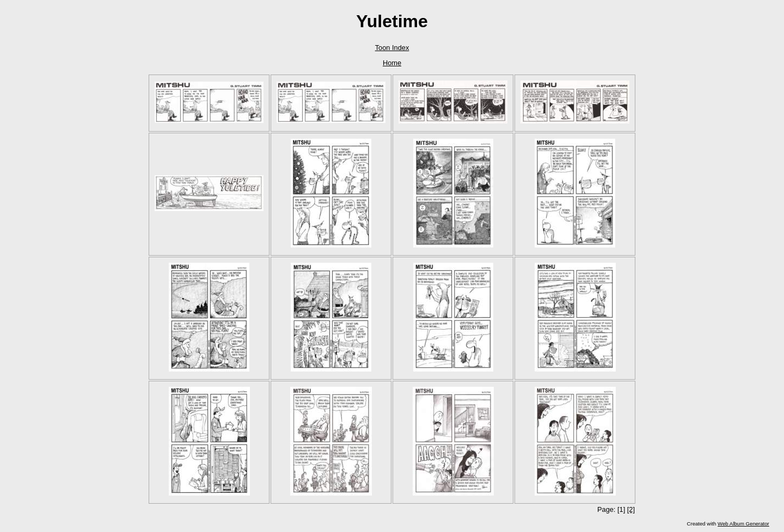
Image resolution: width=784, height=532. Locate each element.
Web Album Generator (743, 524)
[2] (631, 509)
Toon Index (392, 48)
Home (392, 63)
